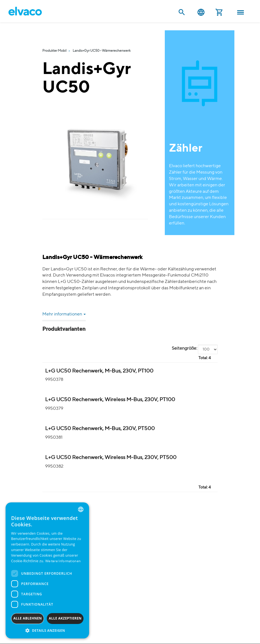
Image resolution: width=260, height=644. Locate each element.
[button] (47, 630)
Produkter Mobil (54, 51)
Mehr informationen (64, 314)
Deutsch (201, 12)
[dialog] (47, 570)
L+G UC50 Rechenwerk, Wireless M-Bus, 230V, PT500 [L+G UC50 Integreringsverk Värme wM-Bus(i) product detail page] (111, 457)
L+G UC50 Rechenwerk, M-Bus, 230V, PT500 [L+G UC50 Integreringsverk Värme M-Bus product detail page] (100, 429)
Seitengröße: (184, 349)
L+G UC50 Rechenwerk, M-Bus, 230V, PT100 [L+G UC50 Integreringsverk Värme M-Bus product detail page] (99, 371)
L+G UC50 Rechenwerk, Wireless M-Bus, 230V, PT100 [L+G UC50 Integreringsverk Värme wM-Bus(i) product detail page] (110, 400)
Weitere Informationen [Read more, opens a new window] (63, 561)
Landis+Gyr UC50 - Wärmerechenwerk (102, 51)
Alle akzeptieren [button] (65, 618)
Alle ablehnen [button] (28, 618)
